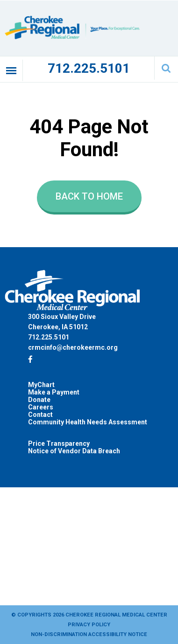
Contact (40, 415)
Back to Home (89, 196)
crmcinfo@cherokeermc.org (73, 347)
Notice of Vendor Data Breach (74, 451)
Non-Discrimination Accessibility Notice (89, 634)
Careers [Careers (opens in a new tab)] (41, 407)
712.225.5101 (89, 68)
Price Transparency (59, 443)
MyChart (41, 385)
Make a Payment (54, 392)
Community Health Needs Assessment (88, 422)
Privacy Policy (89, 625)
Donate (39, 400)
